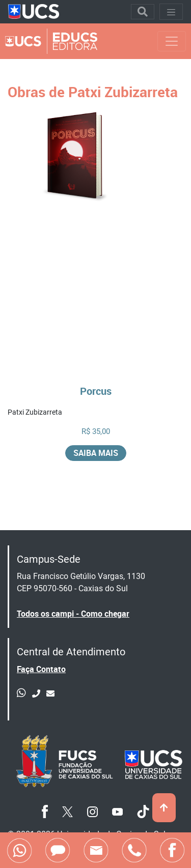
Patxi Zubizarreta (35, 412)
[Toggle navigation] (143, 12)
